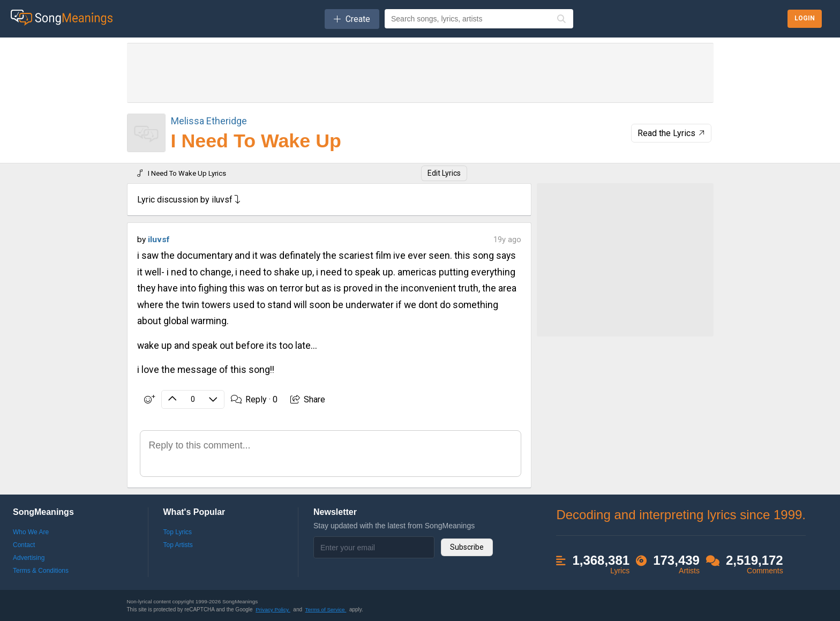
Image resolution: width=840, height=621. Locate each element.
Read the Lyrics (672, 133)
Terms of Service (326, 609)
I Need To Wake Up (256, 141)
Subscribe (467, 547)
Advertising (29, 558)
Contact (24, 545)
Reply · (254, 399)
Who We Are (31, 532)
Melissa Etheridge (209, 121)
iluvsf (159, 240)
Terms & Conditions (41, 571)
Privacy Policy (273, 609)
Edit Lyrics (444, 173)
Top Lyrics (178, 532)
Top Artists (178, 545)
